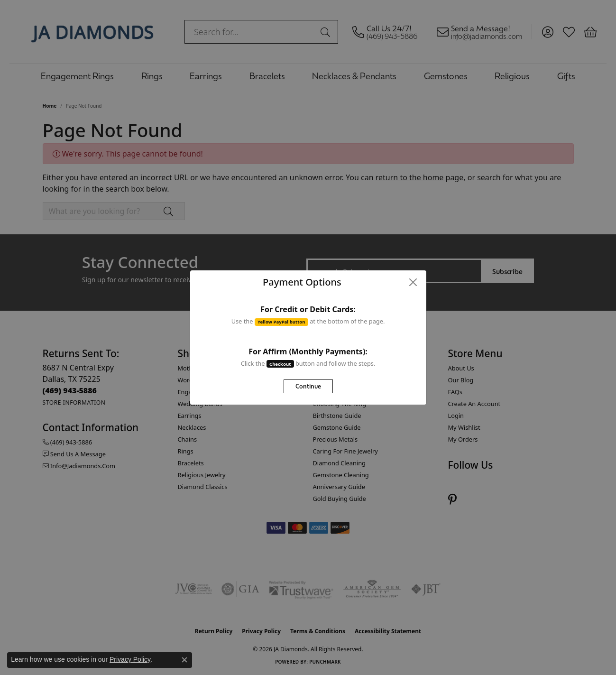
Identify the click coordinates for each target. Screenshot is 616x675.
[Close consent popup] (184, 660)
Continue (308, 386)
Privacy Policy (130, 659)
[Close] (413, 282)
